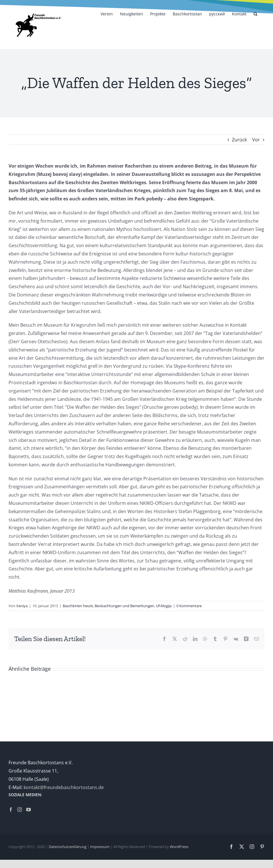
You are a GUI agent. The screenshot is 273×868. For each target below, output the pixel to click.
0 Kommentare (189, 606)
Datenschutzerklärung (68, 847)
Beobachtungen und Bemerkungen (124, 606)
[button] (255, 13)
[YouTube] (28, 810)
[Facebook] (11, 810)
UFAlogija (164, 606)
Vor (256, 140)
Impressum (100, 847)
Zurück (239, 140)
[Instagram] (20, 810)
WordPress (179, 847)
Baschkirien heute (78, 606)
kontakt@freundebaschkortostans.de (64, 787)
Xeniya (22, 606)
